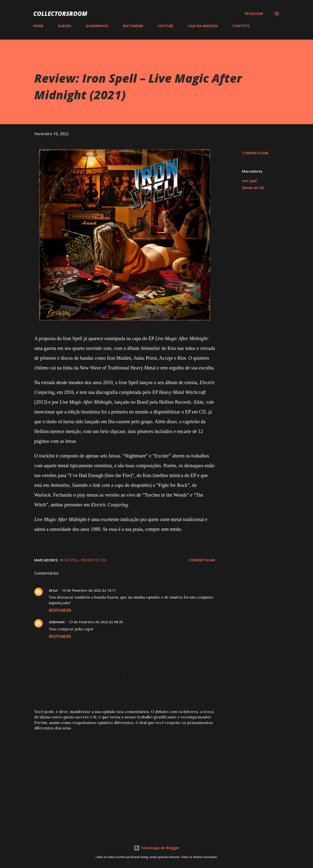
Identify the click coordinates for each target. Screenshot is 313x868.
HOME (38, 26)
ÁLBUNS (65, 26)
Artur (53, 590)
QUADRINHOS (97, 26)
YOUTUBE (166, 26)
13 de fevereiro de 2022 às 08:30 (96, 622)
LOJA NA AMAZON (203, 26)
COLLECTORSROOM (60, 14)
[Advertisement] (117, 771)
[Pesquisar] (254, 14)
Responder (60, 610)
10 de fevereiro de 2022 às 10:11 (89, 590)
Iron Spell (249, 181)
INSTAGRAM (133, 26)
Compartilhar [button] (255, 153)
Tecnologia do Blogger (156, 848)
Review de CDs (253, 188)
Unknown (57, 622)
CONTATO (241, 26)
